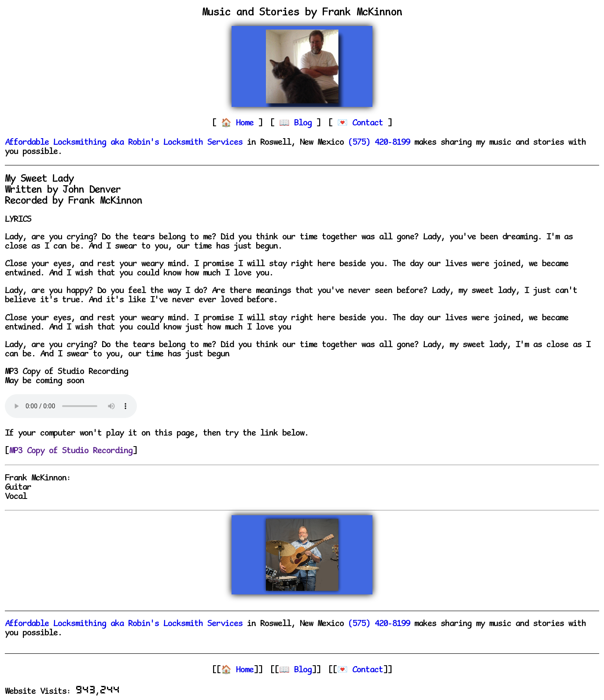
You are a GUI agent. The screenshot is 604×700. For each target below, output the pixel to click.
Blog (305, 123)
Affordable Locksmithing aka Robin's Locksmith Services (124, 143)
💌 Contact (360, 670)
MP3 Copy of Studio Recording (71, 451)
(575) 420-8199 (379, 143)
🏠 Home (237, 670)
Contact (370, 123)
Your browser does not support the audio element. (71, 406)
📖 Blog (295, 670)
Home (247, 123)
